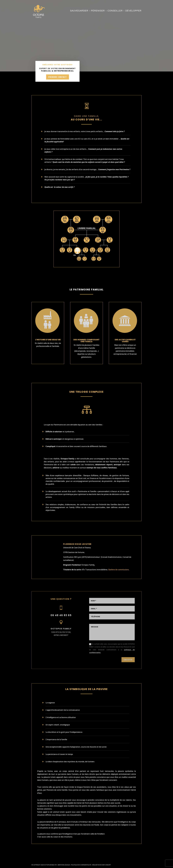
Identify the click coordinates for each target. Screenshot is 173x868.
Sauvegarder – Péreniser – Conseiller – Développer (106, 11)
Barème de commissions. (119, 570)
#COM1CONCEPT (105, 865)
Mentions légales (64, 865)
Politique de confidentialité (81, 865)
